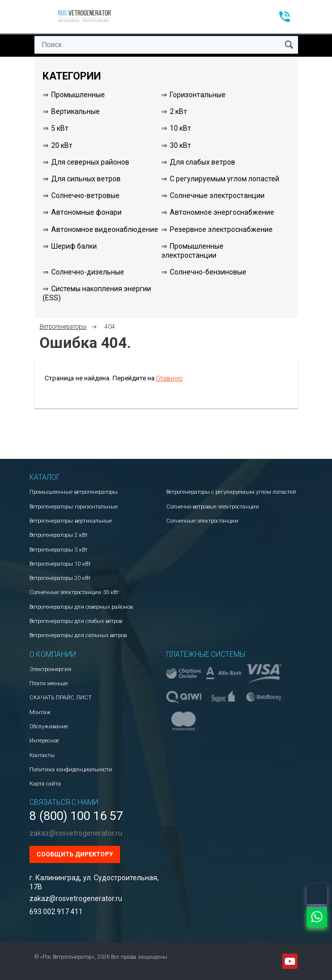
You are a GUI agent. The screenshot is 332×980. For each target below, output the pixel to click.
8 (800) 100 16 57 (76, 816)
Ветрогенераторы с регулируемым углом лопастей (231, 492)
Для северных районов (90, 162)
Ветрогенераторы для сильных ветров (78, 635)
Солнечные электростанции (217, 195)
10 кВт (180, 128)
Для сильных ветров (86, 179)
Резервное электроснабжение (221, 229)
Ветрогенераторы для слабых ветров (76, 621)
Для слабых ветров (202, 162)
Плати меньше (49, 683)
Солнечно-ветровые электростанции (213, 507)
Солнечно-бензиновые (208, 272)
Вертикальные (76, 111)
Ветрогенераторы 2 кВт (59, 535)
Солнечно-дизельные (88, 272)
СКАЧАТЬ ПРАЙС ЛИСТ (61, 698)
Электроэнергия (50, 669)
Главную (170, 378)
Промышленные (78, 95)
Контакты (42, 755)
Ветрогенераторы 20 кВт (60, 578)
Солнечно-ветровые (85, 195)
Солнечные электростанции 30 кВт (74, 592)
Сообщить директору (75, 854)
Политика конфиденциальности (71, 770)
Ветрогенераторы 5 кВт (59, 550)
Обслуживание (49, 727)
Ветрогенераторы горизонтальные (73, 507)
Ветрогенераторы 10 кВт (60, 564)
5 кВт (60, 128)
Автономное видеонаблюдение (105, 229)
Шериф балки (74, 246)
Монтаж (40, 712)
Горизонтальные (198, 95)
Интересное (44, 741)
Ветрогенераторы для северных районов (81, 607)
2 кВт (178, 111)
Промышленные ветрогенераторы (73, 492)
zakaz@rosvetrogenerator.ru (76, 833)
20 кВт (62, 145)
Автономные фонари (86, 212)
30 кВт (180, 145)
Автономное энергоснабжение (222, 212)
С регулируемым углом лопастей (225, 179)
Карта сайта (45, 784)
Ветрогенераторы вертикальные (71, 521)
